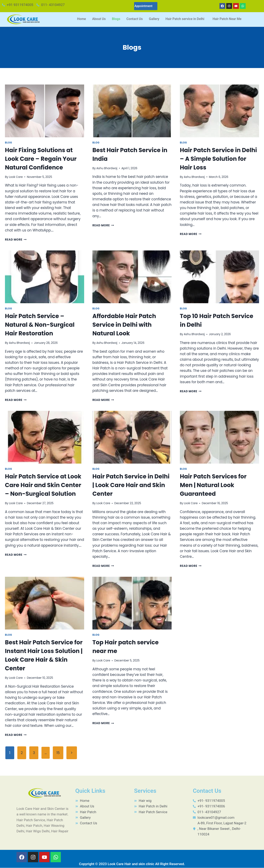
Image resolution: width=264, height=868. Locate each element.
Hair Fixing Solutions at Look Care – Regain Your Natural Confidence (41, 159)
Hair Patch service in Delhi (185, 19)
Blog (8, 143)
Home (82, 19)
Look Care (16, 177)
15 (58, 753)
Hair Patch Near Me (227, 19)
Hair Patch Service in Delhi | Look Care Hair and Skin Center (131, 485)
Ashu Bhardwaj (107, 168)
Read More (16, 240)
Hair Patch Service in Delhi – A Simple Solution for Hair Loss (218, 159)
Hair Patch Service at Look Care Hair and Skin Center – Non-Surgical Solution (43, 485)
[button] (186, 19)
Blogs (116, 19)
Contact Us (135, 19)
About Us (99, 19)
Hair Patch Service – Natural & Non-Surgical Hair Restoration (40, 325)
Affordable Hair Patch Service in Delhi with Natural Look (124, 325)
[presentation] (45, 111)
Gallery (154, 19)
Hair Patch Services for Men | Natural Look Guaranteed (213, 485)
